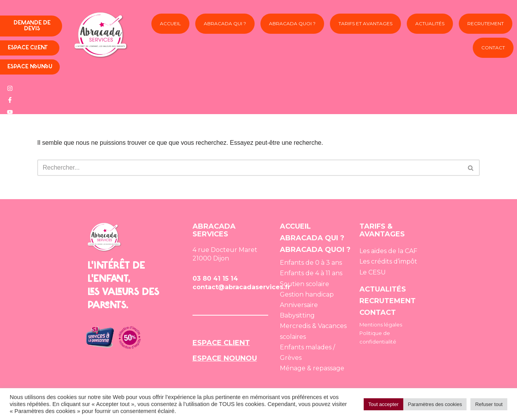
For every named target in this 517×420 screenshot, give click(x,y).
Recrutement (486, 23)
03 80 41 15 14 (215, 279)
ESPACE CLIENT (221, 343)
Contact (493, 48)
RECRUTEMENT (388, 301)
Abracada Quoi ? (292, 26)
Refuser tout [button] (489, 404)
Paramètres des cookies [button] (435, 404)
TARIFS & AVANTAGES (382, 230)
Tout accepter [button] (383, 404)
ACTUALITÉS (383, 289)
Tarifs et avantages (365, 26)
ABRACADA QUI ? (312, 238)
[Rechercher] (250, 168)
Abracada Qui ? (225, 23)
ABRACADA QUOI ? (315, 250)
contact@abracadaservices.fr (241, 287)
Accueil (170, 23)
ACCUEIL (295, 226)
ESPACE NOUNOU (225, 358)
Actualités (430, 23)
